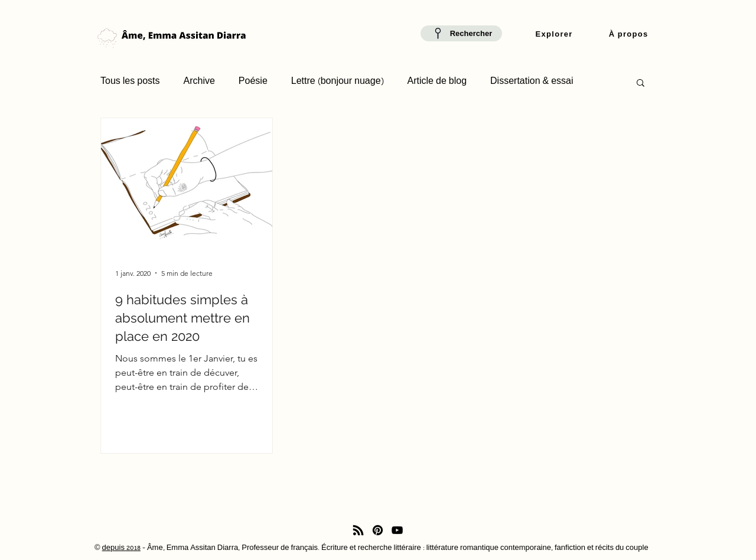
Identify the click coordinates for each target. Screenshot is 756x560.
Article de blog (437, 82)
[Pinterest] (378, 530)
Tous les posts (130, 82)
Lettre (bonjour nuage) (338, 82)
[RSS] (358, 530)
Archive (199, 82)
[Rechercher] (461, 33)
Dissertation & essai (532, 82)
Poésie (253, 82)
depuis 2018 (121, 548)
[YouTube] (397, 530)
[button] (554, 35)
